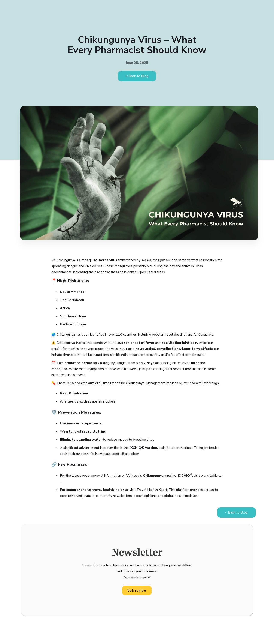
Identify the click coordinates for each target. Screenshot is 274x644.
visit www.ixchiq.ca (208, 476)
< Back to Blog (137, 76)
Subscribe (137, 590)
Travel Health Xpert (152, 490)
